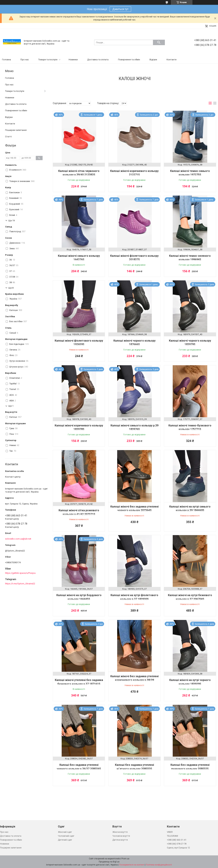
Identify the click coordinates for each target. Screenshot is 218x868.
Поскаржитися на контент (132, 865)
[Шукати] (159, 42)
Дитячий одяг (65, 840)
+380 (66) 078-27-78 (177, 844)
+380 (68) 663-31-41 (177, 840)
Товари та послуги (48, 60)
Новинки (73, 60)
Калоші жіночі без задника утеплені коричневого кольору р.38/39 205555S (134, 680)
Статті (8, 137)
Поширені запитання (16, 130)
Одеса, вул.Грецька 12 (178, 848)
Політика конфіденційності (159, 865)
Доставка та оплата (98, 60)
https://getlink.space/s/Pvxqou (20, 573)
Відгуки (153, 60)
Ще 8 (11, 288)
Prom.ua (125, 859)
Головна (6, 60)
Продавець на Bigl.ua (109, 862)
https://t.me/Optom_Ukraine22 (20, 584)
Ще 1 (11, 406)
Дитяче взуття (120, 840)
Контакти (172, 60)
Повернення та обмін (129, 60)
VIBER (170, 832)
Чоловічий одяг (66, 836)
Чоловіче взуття (121, 836)
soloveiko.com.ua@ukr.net (18, 539)
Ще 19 (11, 221)
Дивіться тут (120, 9)
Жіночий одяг (65, 832)
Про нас (25, 60)
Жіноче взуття (120, 832)
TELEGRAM (172, 836)
